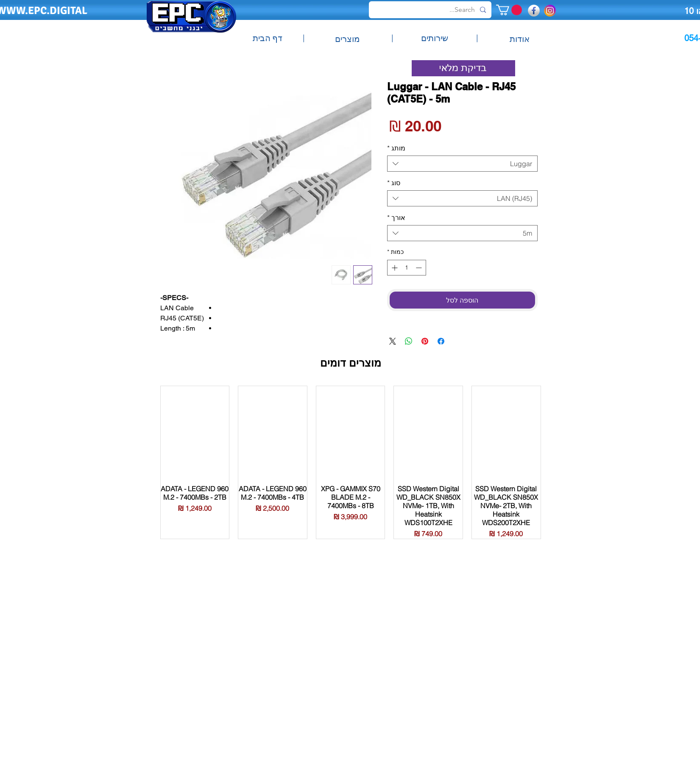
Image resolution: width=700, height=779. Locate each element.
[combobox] (462, 164)
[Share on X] (393, 341)
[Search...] (431, 10)
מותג (396, 148)
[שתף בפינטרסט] (425, 341)
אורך (396, 217)
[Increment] (394, 268)
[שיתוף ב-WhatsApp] (409, 341)
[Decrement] (420, 268)
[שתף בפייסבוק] (441, 341)
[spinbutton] (407, 268)
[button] (509, 10)
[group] (351, 462)
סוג (394, 183)
